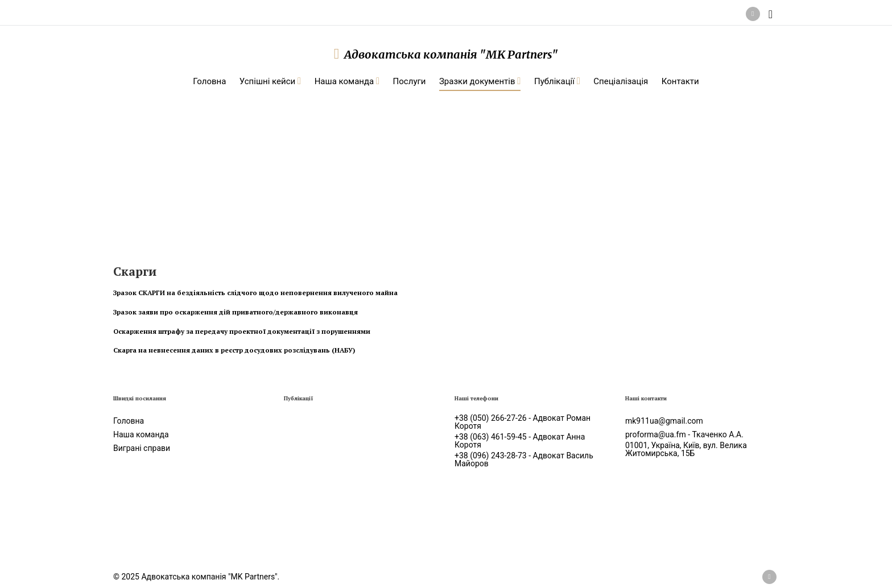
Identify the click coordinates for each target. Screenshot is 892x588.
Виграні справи (142, 448)
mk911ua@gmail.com (664, 421)
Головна (129, 421)
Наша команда (141, 434)
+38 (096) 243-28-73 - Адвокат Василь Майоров (524, 459)
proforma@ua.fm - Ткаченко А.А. (684, 434)
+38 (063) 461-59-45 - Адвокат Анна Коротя (520, 441)
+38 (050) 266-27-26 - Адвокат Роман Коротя (523, 422)
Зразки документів (222, 160)
